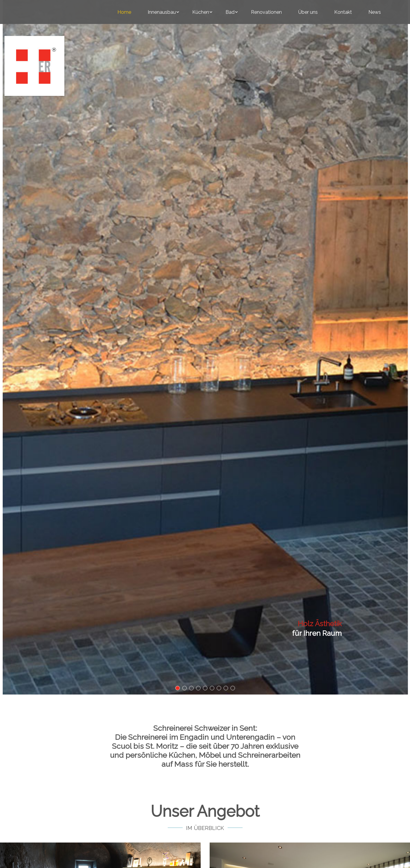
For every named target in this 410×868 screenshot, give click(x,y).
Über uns (308, 12)
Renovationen (266, 12)
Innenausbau (162, 12)
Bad (230, 12)
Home (124, 12)
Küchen (201, 12)
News (375, 12)
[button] (177, 688)
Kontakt (343, 12)
